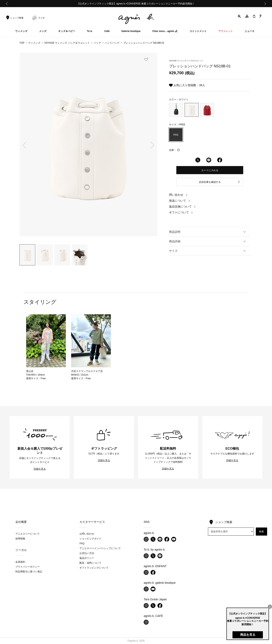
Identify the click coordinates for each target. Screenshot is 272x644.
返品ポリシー (87, 558)
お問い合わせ (87, 534)
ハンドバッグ (112, 43)
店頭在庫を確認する (220, 182)
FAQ (82, 543)
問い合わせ (178, 195)
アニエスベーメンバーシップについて (100, 548)
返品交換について (182, 207)
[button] (240, 16)
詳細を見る (40, 469)
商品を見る (248, 635)
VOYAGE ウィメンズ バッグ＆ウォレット (67, 43)
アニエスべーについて (28, 534)
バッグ (97, 43)
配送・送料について (90, 563)
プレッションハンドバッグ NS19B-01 (144, 43)
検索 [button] (261, 532)
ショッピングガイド (90, 539)
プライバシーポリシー (28, 567)
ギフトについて (181, 212)
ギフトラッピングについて (94, 568)
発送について (180, 201)
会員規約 (20, 562)
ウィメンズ (34, 43)
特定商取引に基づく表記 (29, 572)
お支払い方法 (87, 553)
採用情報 (20, 539)
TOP (22, 43)
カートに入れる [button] (210, 170)
